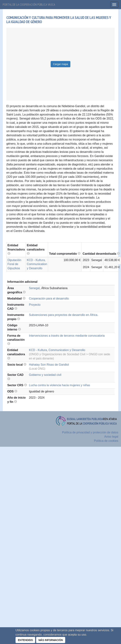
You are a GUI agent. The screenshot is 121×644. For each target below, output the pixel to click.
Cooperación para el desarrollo (49, 298)
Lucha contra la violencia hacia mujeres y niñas (59, 385)
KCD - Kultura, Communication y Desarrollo (37, 264)
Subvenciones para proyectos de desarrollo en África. (64, 315)
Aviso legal (111, 437)
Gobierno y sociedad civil (45, 375)
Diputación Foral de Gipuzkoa (14, 264)
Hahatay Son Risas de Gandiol (49, 365)
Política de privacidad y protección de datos (90, 432)
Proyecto (35, 305)
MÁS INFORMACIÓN (51, 640)
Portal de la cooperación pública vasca (29, 4)
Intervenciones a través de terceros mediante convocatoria (67, 336)
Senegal (34, 288)
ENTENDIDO (25, 640)
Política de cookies (106, 441)
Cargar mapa (60, 64)
